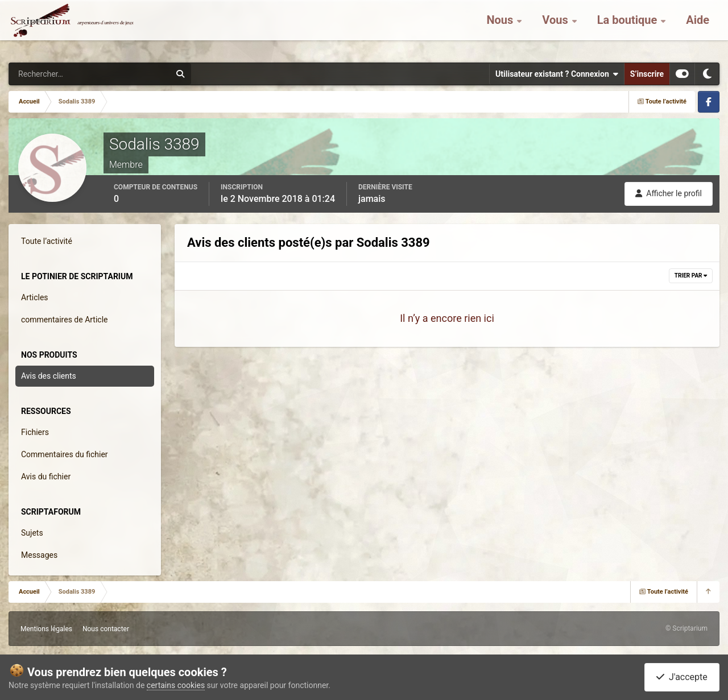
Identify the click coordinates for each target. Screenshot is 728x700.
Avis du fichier (46, 477)
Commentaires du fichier (65, 454)
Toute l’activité (47, 241)
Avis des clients (49, 376)
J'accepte (682, 677)
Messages (39, 555)
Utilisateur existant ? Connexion (557, 74)
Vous (556, 28)
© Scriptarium (686, 628)
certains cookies (176, 685)
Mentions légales (46, 629)
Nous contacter (106, 629)
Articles (35, 297)
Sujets (32, 533)
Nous (501, 28)
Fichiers (35, 432)
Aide (698, 28)
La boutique (629, 28)
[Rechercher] (59, 74)
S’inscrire (647, 74)
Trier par (691, 276)
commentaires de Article (65, 320)
